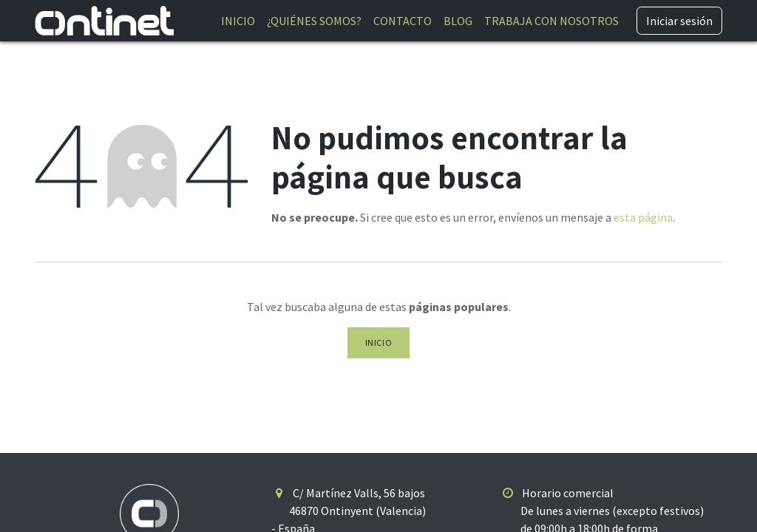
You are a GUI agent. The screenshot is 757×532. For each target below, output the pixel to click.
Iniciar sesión (679, 21)
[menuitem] (238, 21)
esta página (643, 217)
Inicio (379, 342)
